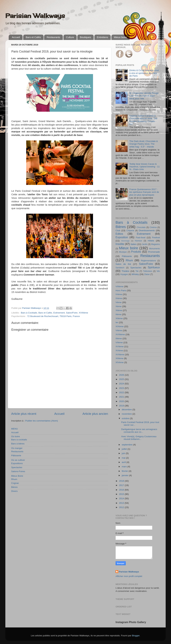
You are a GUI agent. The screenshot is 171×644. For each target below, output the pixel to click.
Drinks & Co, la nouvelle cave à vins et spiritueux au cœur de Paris (144, 73)
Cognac (15, 483)
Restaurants (53, 37)
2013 (122, 503)
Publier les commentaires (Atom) (42, 421)
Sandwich (120, 268)
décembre (127, 410)
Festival (156, 237)
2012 (122, 507)
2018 (122, 481)
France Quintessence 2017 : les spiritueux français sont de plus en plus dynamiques (144, 192)
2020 (122, 401)
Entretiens (103, 37)
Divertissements (147, 230)
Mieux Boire (17, 476)
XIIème (119, 318)
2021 (122, 397)
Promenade (154, 252)
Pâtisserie (16, 455)
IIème (118, 314)
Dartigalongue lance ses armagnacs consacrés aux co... (139, 431)
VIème (119, 330)
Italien (134, 244)
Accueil (16, 37)
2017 (122, 485)
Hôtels (151, 241)
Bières (14, 487)
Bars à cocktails (19, 440)
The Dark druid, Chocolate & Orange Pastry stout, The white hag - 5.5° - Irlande (143, 144)
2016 (122, 490)
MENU (15, 429)
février (125, 471)
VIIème (119, 342)
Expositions (17, 463)
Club (118, 230)
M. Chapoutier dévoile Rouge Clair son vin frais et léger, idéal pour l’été (144, 96)
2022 (122, 392)
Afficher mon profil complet (129, 576)
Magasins (155, 244)
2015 (122, 494)
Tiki (137, 271)
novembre (127, 414)
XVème (119, 351)
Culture (70, 37)
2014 (122, 498)
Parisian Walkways (35, 16)
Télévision (148, 271)
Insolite (120, 244)
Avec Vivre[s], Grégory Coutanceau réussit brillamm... (139, 438)
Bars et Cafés (33, 37)
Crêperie (130, 231)
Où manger (17, 448)
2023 (122, 388)
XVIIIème (83, 313)
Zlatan (147, 274)
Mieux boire (120, 37)
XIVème (120, 362)
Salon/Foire (72, 313)
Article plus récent (24, 414)
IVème (119, 294)
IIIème (119, 338)
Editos (119, 234)
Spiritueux (154, 267)
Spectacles (17, 467)
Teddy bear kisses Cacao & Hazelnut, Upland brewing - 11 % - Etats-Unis (144, 167)
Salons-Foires (18, 471)
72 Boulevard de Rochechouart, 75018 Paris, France (54, 316)
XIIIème (119, 358)
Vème (118, 302)
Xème (118, 306)
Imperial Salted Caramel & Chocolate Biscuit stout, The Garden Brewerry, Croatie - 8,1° (143, 120)
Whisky (135, 274)
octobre (126, 418)
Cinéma (153, 227)
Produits (136, 252)
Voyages (124, 274)
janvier (125, 475)
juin (124, 453)
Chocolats (141, 227)
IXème (119, 298)
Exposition (122, 237)
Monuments (155, 249)
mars (125, 467)
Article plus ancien (95, 414)
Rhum (14, 479)
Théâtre (125, 271)
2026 (122, 375)
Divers (14, 491)
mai (124, 458)
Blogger (136, 636)
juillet (125, 449)
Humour (138, 241)
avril (124, 462)
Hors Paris (121, 290)
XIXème (120, 326)
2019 (122, 406)
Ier (117, 322)
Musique (123, 252)
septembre (127, 445)
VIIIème (119, 286)
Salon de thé (123, 264)
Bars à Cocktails (29, 313)
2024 (122, 384)
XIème (119, 310)
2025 (122, 379)
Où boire (16, 436)
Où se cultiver (18, 460)
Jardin (145, 244)
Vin (158, 271)
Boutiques (85, 37)
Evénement (59, 313)
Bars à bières (18, 444)
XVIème (120, 346)
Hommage (125, 241)
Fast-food (141, 237)
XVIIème (120, 355)
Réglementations (148, 261)
